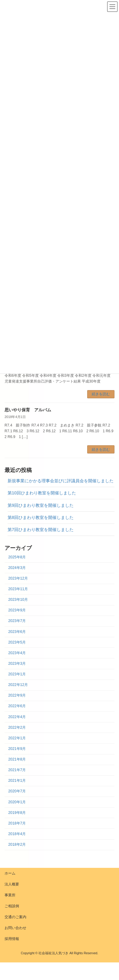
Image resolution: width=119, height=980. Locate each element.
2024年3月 (17, 568)
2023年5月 (17, 642)
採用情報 (12, 939)
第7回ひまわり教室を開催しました (41, 530)
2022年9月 (17, 696)
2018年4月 (17, 834)
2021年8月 (17, 760)
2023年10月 (18, 600)
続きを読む (101, 394)
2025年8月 (17, 557)
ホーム (10, 873)
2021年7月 (17, 770)
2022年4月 (17, 717)
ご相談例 (12, 906)
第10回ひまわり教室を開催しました (42, 493)
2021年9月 (17, 749)
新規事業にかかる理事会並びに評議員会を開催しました (61, 481)
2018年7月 (17, 823)
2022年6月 (17, 706)
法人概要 (12, 884)
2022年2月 (17, 727)
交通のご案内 (15, 917)
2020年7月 (17, 791)
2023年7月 (17, 621)
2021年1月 (17, 781)
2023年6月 (17, 632)
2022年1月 (17, 738)
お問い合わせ (15, 928)
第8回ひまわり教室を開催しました (41, 517)
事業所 (10, 895)
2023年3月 (17, 664)
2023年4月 (17, 653)
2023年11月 (18, 589)
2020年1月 (17, 802)
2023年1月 (17, 674)
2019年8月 (17, 813)
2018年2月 (17, 845)
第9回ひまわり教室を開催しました (41, 505)
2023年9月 (17, 610)
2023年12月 (18, 578)
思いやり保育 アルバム (28, 410)
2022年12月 (18, 685)
